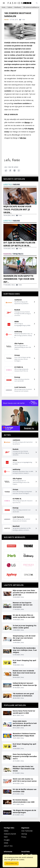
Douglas (7, 840)
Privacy (24, 837)
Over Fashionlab (27, 831)
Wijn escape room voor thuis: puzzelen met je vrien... (17, 209)
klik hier (23, 138)
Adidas (6, 831)
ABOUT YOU (8, 846)
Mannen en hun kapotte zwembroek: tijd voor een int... (19, 279)
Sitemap (24, 834)
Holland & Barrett (10, 834)
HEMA (6, 843)
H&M (6, 837)
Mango (27, 122)
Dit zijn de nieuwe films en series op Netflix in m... (19, 244)
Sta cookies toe (11, 863)
